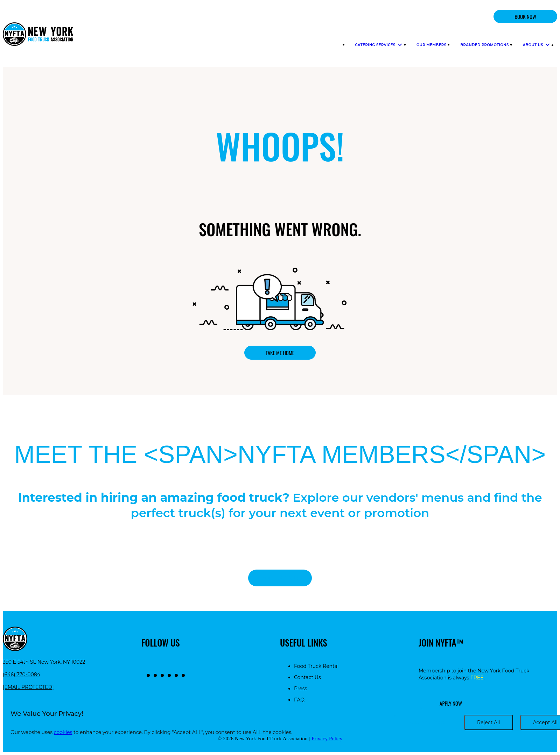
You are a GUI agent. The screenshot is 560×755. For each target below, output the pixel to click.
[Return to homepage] (38, 35)
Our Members (432, 45)
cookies (63, 732)
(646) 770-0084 (22, 675)
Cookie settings (426, 722)
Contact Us (307, 677)
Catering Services (379, 45)
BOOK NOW (525, 16)
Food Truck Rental (316, 666)
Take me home (280, 353)
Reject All (489, 722)
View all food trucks (280, 578)
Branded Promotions (484, 45)
